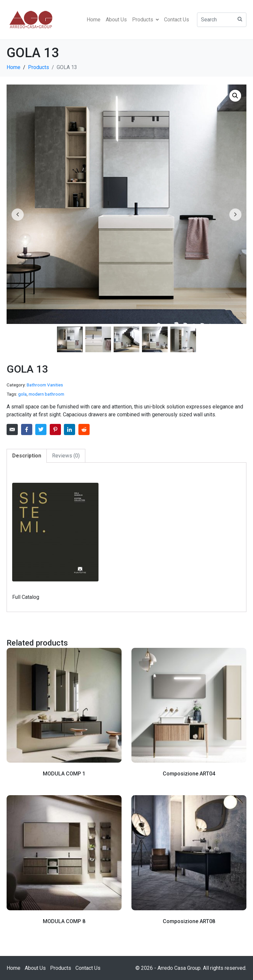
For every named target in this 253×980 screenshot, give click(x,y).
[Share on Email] (12, 429)
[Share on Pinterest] (55, 429)
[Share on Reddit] (84, 429)
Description (27, 456)
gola (22, 394)
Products (145, 20)
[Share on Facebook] (27, 429)
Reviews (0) (66, 456)
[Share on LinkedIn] (70, 429)
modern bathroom (46, 394)
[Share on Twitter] (41, 429)
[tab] (27, 456)
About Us (116, 20)
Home (94, 20)
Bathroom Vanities (45, 385)
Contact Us (177, 20)
